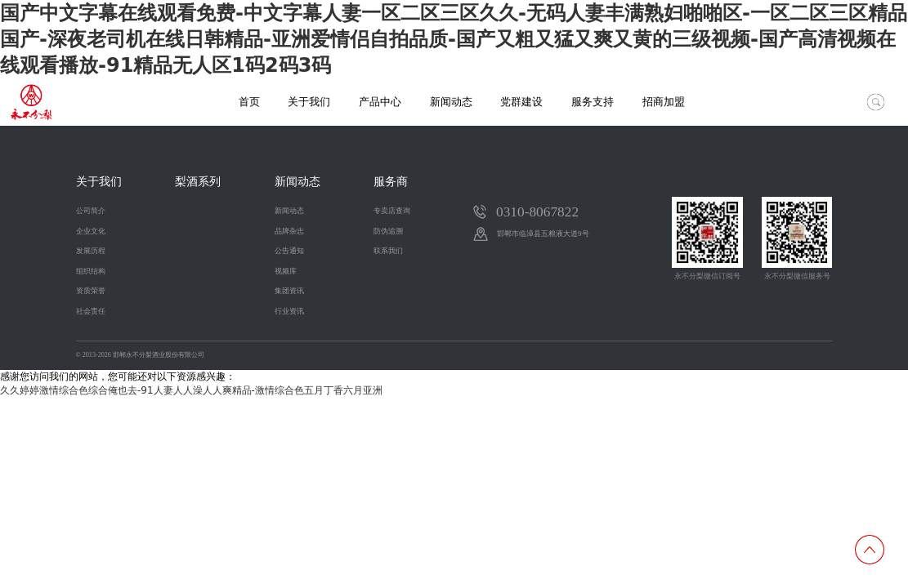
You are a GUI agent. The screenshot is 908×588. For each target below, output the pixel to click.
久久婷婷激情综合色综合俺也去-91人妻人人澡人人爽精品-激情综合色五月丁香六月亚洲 (191, 390)
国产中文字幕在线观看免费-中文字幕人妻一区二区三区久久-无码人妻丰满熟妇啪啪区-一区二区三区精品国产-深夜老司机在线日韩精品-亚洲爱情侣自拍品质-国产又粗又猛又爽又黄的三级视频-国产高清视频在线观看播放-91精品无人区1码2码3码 (454, 39)
